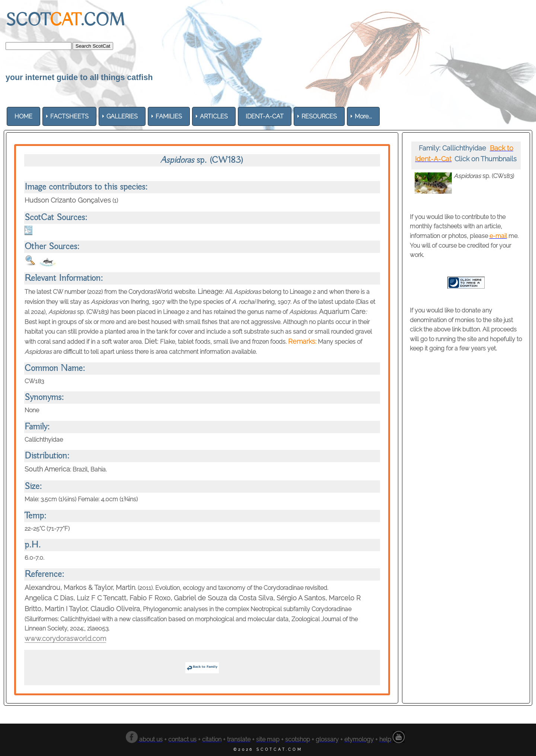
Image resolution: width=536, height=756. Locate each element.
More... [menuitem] (363, 116)
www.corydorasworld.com (65, 639)
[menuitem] (23, 116)
